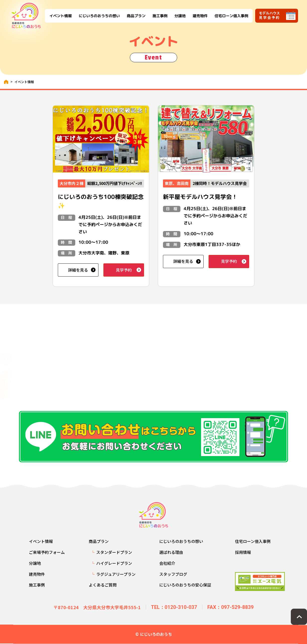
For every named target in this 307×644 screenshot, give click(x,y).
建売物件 (200, 16)
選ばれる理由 (171, 552)
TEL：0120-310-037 (174, 607)
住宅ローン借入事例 (231, 16)
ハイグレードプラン (114, 563)
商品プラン (136, 16)
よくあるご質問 (103, 585)
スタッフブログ (173, 574)
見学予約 (124, 270)
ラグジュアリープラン (116, 574)
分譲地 (180, 16)
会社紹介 (167, 563)
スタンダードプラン (114, 552)
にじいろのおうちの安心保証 (185, 585)
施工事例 (160, 16)
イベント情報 (60, 16)
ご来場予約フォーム (47, 552)
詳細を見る (78, 270)
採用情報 (243, 552)
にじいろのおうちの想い (99, 16)
